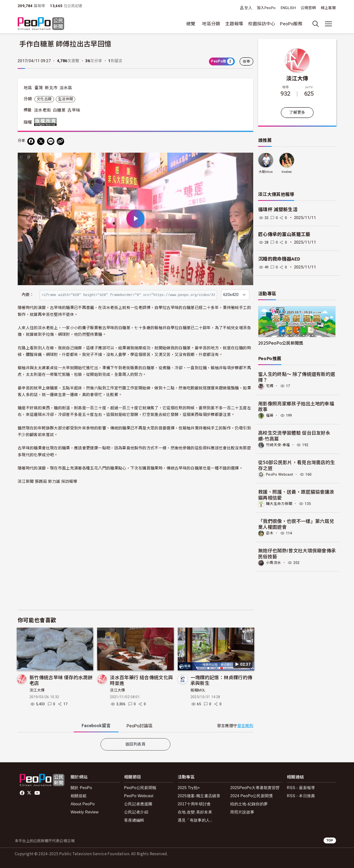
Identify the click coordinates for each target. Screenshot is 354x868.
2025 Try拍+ (189, 788)
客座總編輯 (134, 820)
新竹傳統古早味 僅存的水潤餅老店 (61, 680)
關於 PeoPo (81, 788)
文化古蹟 (44, 99)
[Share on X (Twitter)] (41, 141)
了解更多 (297, 112)
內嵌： (28, 295)
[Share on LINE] (51, 141)
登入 (248, 8)
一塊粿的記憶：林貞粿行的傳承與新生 (221, 680)
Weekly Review (85, 812)
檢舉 (246, 61)
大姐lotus (266, 172)
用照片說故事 (242, 812)
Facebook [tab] (96, 726)
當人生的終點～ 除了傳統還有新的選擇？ (297, 377)
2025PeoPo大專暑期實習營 (255, 788)
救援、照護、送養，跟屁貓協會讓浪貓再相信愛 (296, 494)
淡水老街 (42, 110)
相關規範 (79, 796)
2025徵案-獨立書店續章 (199, 796)
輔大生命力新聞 (280, 503)
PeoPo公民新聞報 (140, 788)
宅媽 (270, 386)
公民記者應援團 (138, 804)
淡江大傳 (37, 690)
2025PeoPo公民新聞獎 (281, 343)
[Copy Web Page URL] (60, 141)
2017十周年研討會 (194, 804)
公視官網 (308, 8)
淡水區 (66, 88)
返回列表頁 (135, 744)
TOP (330, 840)
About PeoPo (83, 804)
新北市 (51, 88)
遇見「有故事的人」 (196, 820)
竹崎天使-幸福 (279, 445)
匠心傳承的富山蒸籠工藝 (284, 234)
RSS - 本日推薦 (301, 796)
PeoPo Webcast (281, 474)
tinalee (287, 172)
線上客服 (328, 8)
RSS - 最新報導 (301, 788)
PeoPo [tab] (140, 726)
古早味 (74, 110)
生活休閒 (66, 99)
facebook (22, 793)
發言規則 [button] (245, 726)
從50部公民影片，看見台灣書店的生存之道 (297, 465)
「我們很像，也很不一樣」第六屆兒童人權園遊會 (296, 523)
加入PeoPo (266, 8)
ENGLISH (288, 8)
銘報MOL (198, 690)
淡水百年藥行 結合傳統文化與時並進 (141, 680)
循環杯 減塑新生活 (278, 210)
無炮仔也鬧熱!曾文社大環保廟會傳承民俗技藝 (297, 552)
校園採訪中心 (262, 24)
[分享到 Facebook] (31, 141)
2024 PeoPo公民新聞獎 (251, 796)
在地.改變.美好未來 (195, 812)
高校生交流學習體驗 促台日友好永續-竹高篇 (294, 435)
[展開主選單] (328, 24)
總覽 (191, 24)
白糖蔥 (59, 110)
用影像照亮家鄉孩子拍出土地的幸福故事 (296, 406)
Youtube (38, 793)
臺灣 (39, 88)
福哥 (270, 415)
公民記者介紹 (136, 812)
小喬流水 (274, 562)
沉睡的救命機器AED (279, 259)
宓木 (270, 533)
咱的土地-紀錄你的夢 (249, 804)
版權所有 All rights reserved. (46, 122)
